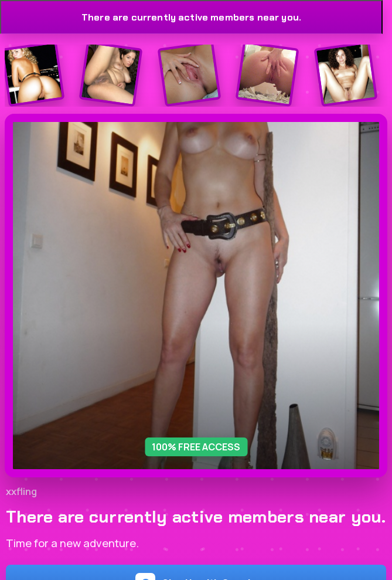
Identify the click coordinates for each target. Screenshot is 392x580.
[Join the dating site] (33, 74)
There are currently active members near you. (191, 17)
